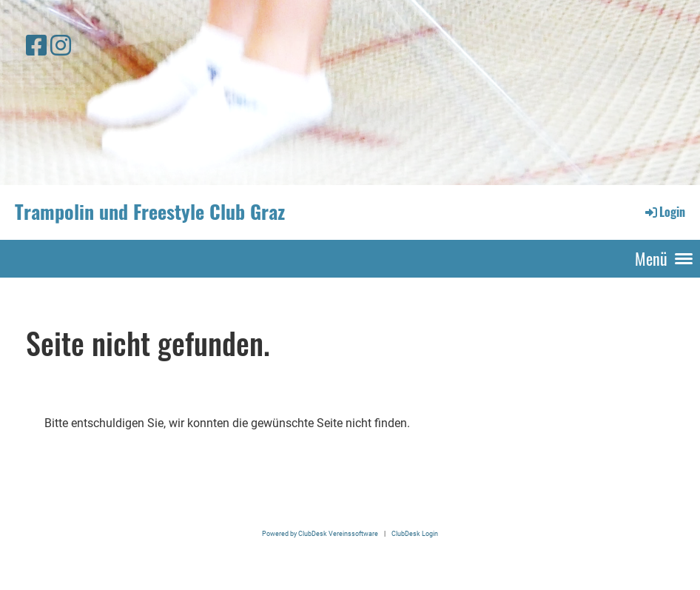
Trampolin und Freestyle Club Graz (150, 212)
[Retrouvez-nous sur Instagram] (61, 46)
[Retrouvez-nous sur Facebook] (36, 46)
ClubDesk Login (415, 533)
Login (664, 212)
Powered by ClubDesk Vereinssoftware (320, 533)
